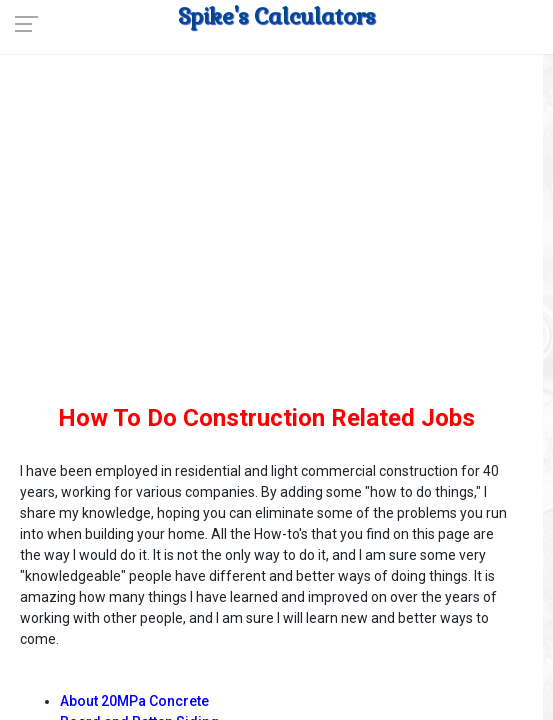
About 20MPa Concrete (134, 701)
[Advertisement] (266, 250)
